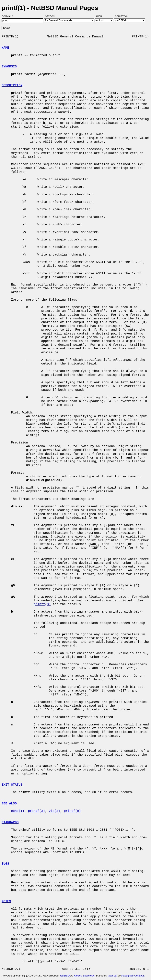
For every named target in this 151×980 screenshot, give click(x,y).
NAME (5, 48)
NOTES (6, 901)
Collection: (122, 16)
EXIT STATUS (12, 785)
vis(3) (54, 811)
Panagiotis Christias (133, 976)
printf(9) (72, 811)
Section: (51, 16)
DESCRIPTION (12, 85)
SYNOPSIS (9, 67)
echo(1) (18, 811)
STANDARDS (10, 822)
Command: (9, 16)
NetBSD (65, 976)
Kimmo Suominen (84, 976)
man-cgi (112, 976)
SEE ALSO (9, 804)
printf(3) (42, 604)
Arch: (101, 16)
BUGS (5, 864)
